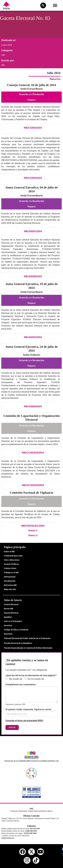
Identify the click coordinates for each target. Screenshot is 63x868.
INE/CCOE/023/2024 (33, 485)
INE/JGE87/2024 (33, 231)
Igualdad (8, 617)
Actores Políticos (11, 564)
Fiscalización (10, 581)
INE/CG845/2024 (33, 178)
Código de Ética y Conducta (16, 630)
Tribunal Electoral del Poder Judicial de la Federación (27, 638)
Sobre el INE (9, 552)
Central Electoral (11, 604)
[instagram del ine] (27, 860)
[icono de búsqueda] (43, 5)
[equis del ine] (31, 852)
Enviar (12, 727)
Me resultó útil (16, 679)
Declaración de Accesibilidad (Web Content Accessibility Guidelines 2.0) (32, 761)
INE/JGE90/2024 (33, 276)
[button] (55, 5)
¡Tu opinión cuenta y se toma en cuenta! (27, 662)
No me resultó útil (36, 679)
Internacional (10, 577)
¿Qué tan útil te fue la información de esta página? (31, 675)
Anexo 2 (33, 535)
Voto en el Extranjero (13, 621)
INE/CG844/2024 (33, 128)
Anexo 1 (33, 531)
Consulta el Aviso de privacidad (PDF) (24, 721)
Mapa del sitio (10, 589)
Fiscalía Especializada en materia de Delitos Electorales (28, 648)
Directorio (8, 634)
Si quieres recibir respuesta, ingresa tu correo (28, 709)
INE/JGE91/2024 (33, 337)
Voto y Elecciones (12, 560)
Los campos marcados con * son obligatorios (26, 670)
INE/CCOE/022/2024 (33, 453)
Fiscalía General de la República (18, 643)
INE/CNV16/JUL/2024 (33, 526)
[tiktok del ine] (36, 860)
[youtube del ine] (40, 852)
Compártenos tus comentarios (21, 684)
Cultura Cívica (10, 568)
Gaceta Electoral (11, 613)
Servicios (8, 625)
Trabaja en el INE (11, 573)
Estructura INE (10, 585)
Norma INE (9, 609)
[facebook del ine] (23, 852)
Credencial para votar (13, 556)
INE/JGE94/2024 (33, 406)
